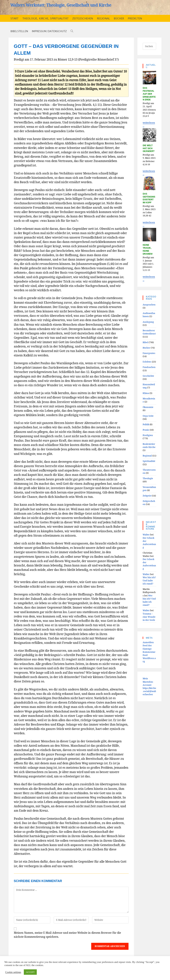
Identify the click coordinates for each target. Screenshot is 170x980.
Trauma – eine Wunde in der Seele (149, 617)
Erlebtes (147, 362)
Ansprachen (149, 305)
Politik (146, 424)
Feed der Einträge (147, 647)
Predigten (148, 435)
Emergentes (149, 353)
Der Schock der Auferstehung (149, 543)
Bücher (146, 348)
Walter (146, 535)
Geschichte (148, 376)
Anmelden (148, 642)
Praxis (146, 430)
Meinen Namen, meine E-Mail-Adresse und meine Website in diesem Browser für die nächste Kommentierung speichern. (67, 935)
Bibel (145, 342)
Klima (146, 393)
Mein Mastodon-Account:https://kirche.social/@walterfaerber (149, 686)
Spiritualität (149, 461)
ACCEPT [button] (30, 972)
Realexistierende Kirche (149, 445)
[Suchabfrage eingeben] (149, 46)
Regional (147, 456)
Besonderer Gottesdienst (149, 332)
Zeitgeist (147, 496)
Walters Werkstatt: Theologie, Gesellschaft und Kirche (61, 5)
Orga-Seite (148, 416)
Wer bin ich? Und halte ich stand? (149, 580)
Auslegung (148, 322)
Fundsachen (149, 367)
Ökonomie (148, 407)
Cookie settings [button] (13, 972)
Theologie (148, 478)
